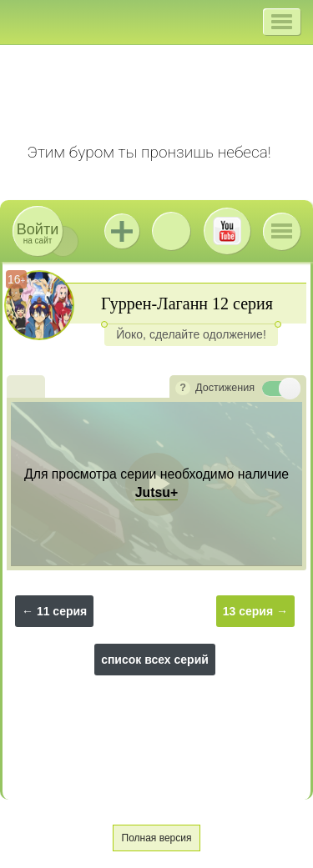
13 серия (248, 611)
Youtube (227, 231)
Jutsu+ (122, 231)
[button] (282, 22)
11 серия (62, 611)
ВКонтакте (171, 231)
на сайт (38, 233)
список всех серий (155, 660)
